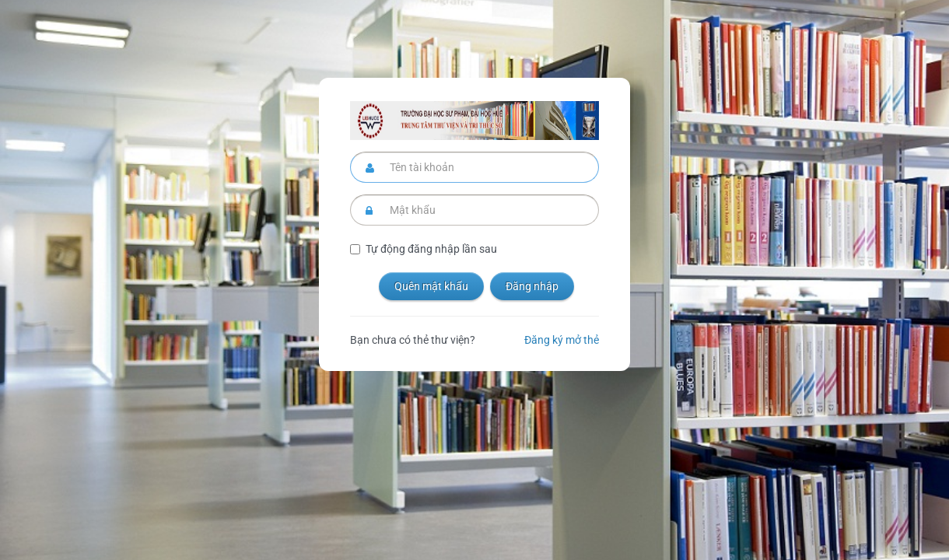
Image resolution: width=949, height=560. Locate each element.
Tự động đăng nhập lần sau (431, 249)
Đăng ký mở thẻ (562, 340)
